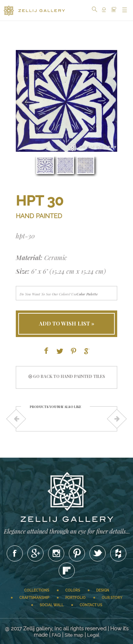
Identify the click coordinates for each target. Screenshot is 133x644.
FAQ (56, 635)
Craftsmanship (34, 598)
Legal (93, 635)
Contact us (91, 605)
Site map (74, 635)
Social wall (52, 605)
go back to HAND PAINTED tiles (67, 376)
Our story (112, 598)
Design (103, 590)
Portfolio (75, 598)
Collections (37, 590)
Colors (73, 590)
